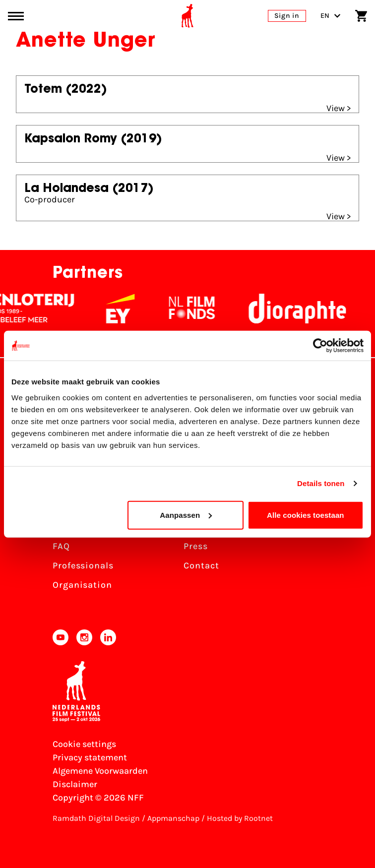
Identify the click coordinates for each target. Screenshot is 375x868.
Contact (201, 565)
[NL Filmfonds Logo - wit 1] (212, 309)
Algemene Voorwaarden (100, 771)
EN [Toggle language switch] (331, 16)
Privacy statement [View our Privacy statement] (90, 757)
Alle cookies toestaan (306, 515)
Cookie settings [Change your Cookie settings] (84, 744)
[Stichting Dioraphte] (318, 309)
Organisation (82, 585)
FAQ (61, 546)
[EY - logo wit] (141, 309)
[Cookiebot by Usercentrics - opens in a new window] (320, 346)
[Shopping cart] (361, 16)
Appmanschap (173, 818)
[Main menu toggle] (16, 16)
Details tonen (321, 483)
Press (196, 546)
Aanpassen (186, 515)
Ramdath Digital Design (96, 818)
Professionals (83, 565)
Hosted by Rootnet (240, 818)
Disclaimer (75, 784)
